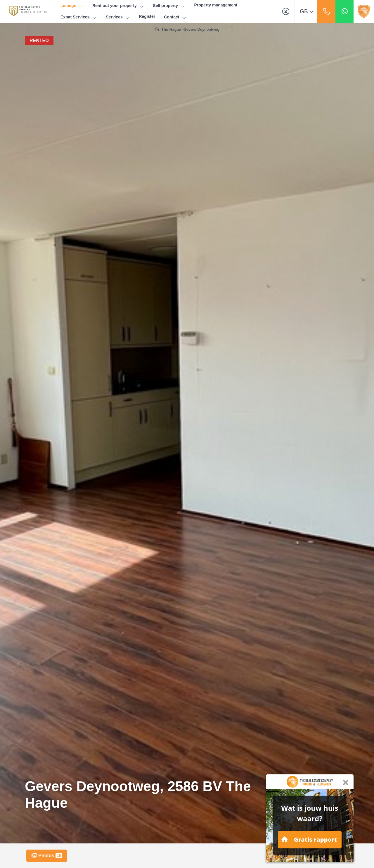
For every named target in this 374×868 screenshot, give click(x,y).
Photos (47, 856)
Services (118, 17)
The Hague (171, 29)
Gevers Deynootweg (201, 29)
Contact (175, 17)
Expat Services (79, 17)
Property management (216, 5)
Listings (72, 6)
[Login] (286, 11)
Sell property (169, 6)
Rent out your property (118, 6)
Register (147, 16)
